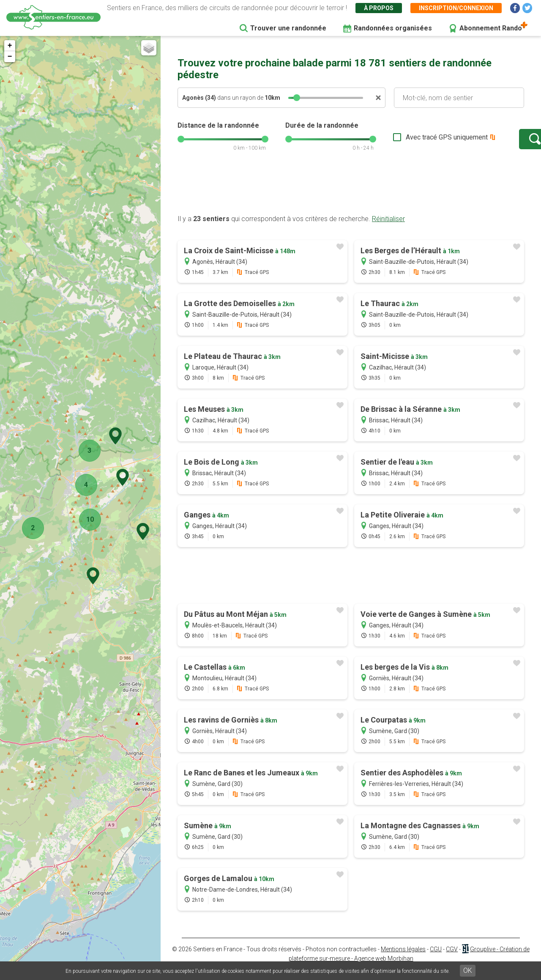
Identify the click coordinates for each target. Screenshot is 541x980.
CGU (436, 958)
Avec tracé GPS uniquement (421, 141)
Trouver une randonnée (288, 28)
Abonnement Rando (491, 28)
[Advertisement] (351, 196)
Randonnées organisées (393, 28)
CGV (452, 958)
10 (87, 519)
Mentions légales (403, 958)
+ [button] (10, 46)
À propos (379, 8)
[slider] (297, 98)
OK (468, 970)
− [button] (10, 57)
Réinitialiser (388, 227)
